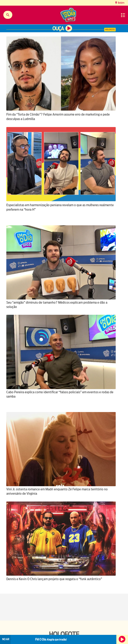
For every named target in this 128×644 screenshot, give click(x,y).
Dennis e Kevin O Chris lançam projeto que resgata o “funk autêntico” (54, 579)
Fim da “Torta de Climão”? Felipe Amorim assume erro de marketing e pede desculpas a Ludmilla (58, 117)
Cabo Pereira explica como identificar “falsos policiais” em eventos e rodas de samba (60, 394)
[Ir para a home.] (68, 16)
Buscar (8, 15)
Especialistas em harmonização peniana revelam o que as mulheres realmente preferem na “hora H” (60, 207)
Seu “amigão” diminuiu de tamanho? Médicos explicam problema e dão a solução (57, 305)
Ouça (58, 29)
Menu (123, 15)
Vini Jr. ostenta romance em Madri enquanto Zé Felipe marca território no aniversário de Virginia (57, 491)
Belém (121, 3)
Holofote (110, 30)
